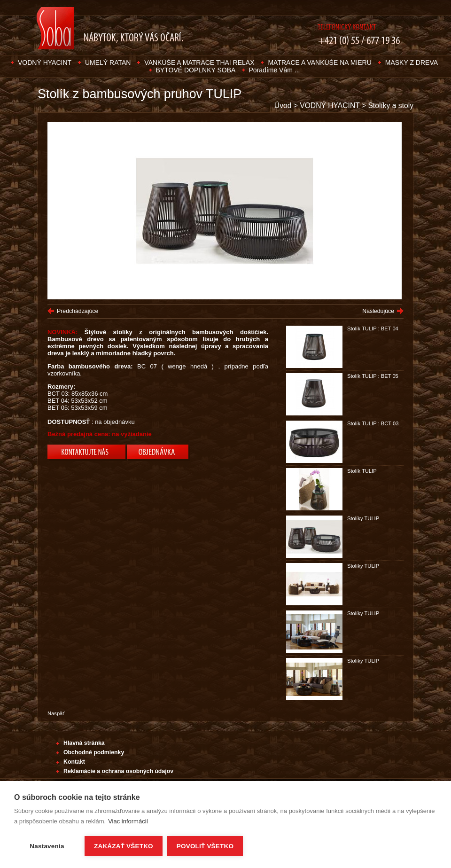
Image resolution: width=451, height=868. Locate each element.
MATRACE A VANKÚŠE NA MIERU (319, 63)
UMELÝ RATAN (108, 63)
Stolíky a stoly (391, 106)
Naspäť (56, 713)
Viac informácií (128, 821)
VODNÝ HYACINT (45, 63)
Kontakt (74, 762)
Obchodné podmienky (94, 752)
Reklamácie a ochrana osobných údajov (118, 771)
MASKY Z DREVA (412, 63)
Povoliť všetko (205, 846)
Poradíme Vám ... (275, 70)
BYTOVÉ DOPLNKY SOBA (197, 70)
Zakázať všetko (124, 846)
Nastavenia (47, 846)
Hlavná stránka (84, 743)
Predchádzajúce (78, 311)
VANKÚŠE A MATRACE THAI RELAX (199, 63)
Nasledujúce (378, 311)
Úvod (283, 106)
